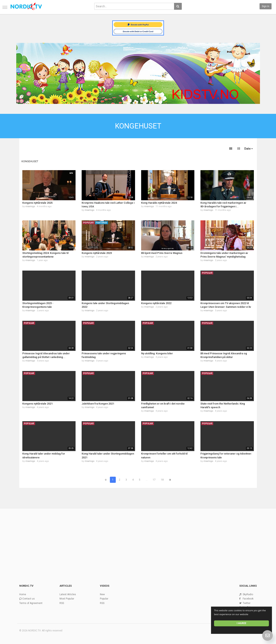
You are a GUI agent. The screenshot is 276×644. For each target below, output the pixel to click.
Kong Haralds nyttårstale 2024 (159, 203)
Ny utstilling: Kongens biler (157, 353)
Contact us (29, 599)
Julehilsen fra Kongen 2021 (98, 404)
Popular (104, 599)
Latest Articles (68, 594)
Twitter (247, 603)
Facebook (248, 599)
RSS (62, 603)
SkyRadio (248, 594)
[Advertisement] (138, 539)
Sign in (266, 6)
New (102, 594)
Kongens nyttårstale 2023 (97, 253)
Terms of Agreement (31, 603)
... (147, 480)
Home (23, 594)
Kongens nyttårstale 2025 (37, 203)
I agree (241, 623)
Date (249, 149)
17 (154, 480)
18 (162, 480)
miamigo (30, 206)
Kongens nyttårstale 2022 (156, 303)
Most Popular (67, 599)
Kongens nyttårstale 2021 (37, 404)
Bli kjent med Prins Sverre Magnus (162, 253)
